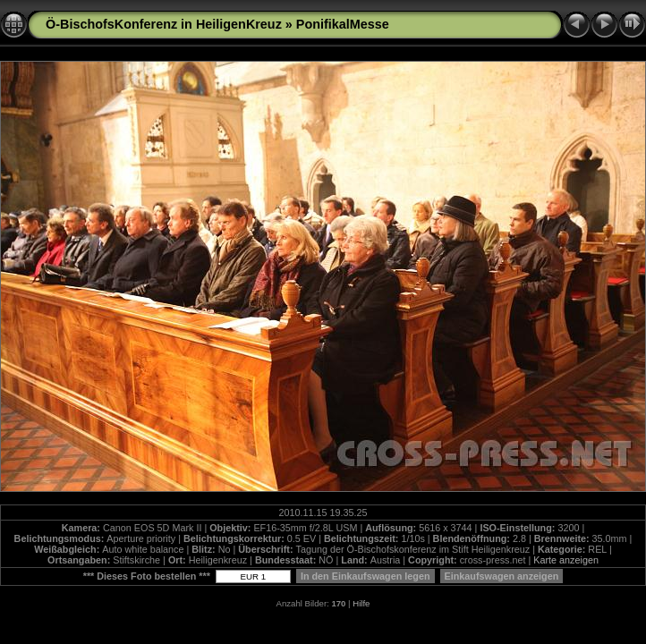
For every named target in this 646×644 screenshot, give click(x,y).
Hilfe (361, 603)
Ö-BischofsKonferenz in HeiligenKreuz (164, 24)
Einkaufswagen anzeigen (502, 576)
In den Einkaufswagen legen (365, 576)
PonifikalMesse (343, 24)
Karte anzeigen (566, 560)
